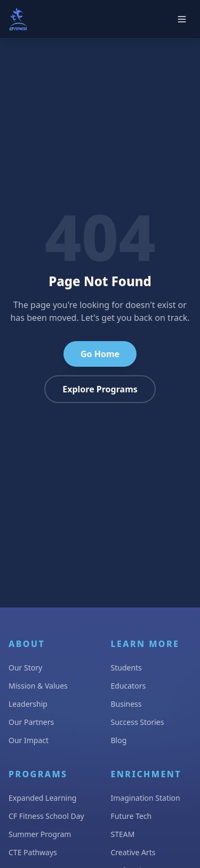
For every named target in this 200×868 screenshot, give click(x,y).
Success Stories (138, 722)
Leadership (28, 704)
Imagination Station (146, 798)
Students (126, 668)
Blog (119, 740)
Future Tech (131, 816)
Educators (129, 686)
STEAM (123, 834)
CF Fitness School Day (46, 816)
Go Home (100, 354)
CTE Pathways (33, 852)
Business (126, 704)
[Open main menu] (182, 19)
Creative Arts (133, 852)
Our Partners (31, 722)
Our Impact (29, 740)
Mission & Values (38, 686)
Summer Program (40, 834)
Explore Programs (100, 389)
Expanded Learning (42, 798)
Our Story (25, 668)
